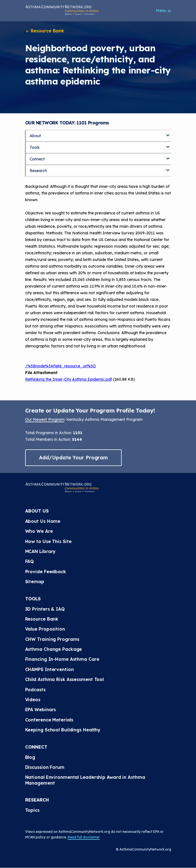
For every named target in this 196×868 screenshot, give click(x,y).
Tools (35, 147)
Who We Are (39, 531)
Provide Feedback (46, 572)
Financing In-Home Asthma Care (62, 659)
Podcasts (35, 690)
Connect (37, 159)
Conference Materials (49, 720)
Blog (30, 757)
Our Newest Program (45, 419)
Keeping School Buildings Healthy (63, 730)
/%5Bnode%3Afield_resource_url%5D (61, 366)
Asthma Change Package (54, 649)
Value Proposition (45, 629)
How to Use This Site (48, 541)
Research (38, 171)
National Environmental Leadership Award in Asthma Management (85, 780)
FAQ (30, 561)
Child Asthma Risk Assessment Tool (65, 679)
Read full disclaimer (84, 837)
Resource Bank (45, 31)
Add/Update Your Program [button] (74, 458)
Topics (32, 810)
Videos (33, 700)
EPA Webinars (41, 710)
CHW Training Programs (52, 639)
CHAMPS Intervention (49, 669)
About (35, 136)
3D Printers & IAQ (45, 609)
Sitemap (35, 582)
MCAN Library (40, 551)
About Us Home (43, 521)
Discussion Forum (45, 767)
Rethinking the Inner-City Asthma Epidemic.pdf (69, 379)
